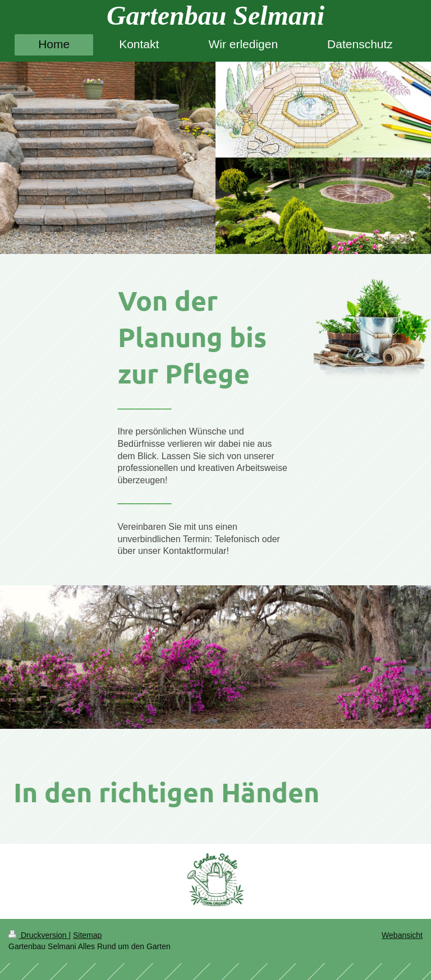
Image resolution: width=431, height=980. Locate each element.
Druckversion (38, 935)
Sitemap (87, 935)
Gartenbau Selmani (215, 15)
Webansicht (402, 935)
